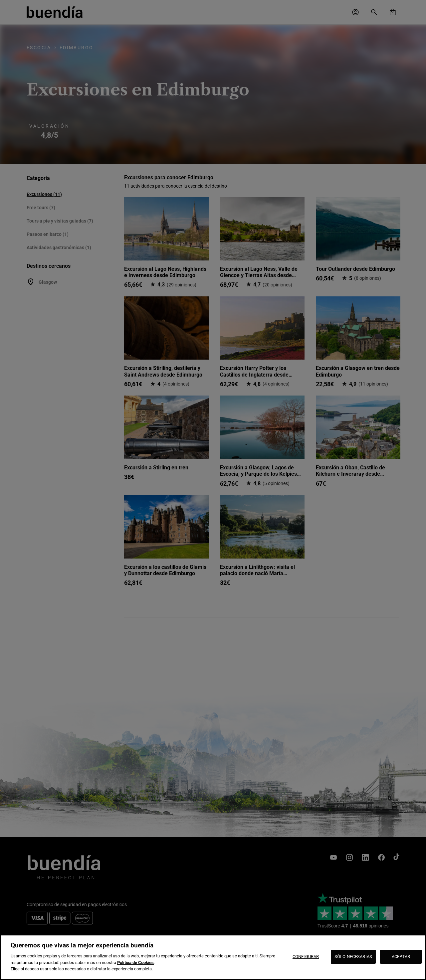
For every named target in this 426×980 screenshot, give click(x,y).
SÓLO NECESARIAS (353, 957)
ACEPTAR (401, 957)
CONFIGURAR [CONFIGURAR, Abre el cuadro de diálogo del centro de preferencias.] (306, 957)
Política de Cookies (135, 963)
